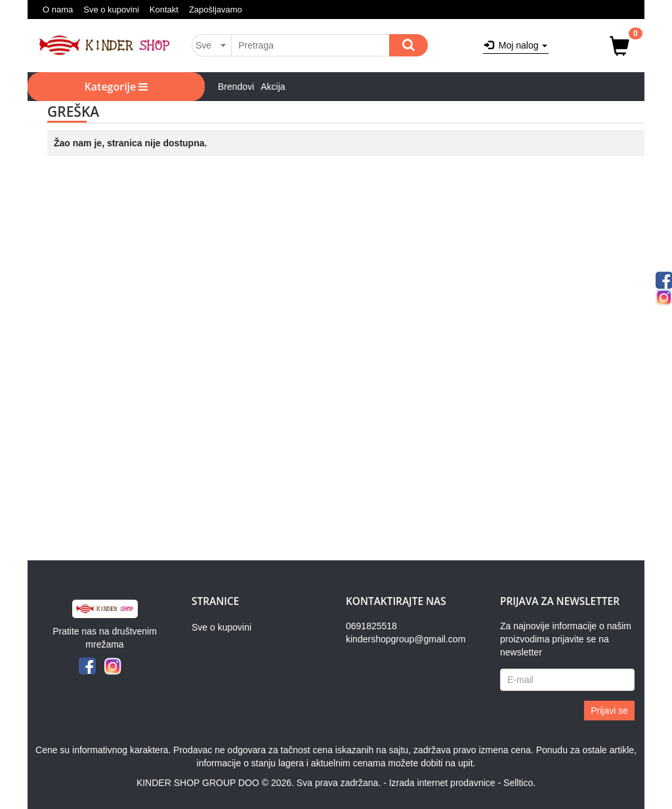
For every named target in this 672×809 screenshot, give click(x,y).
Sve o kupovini (111, 10)
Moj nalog (516, 45)
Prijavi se (609, 711)
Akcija (273, 87)
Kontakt (164, 10)
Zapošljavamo (216, 10)
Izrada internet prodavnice (442, 783)
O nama (58, 10)
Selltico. (519, 783)
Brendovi (236, 87)
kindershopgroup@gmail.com (406, 639)
